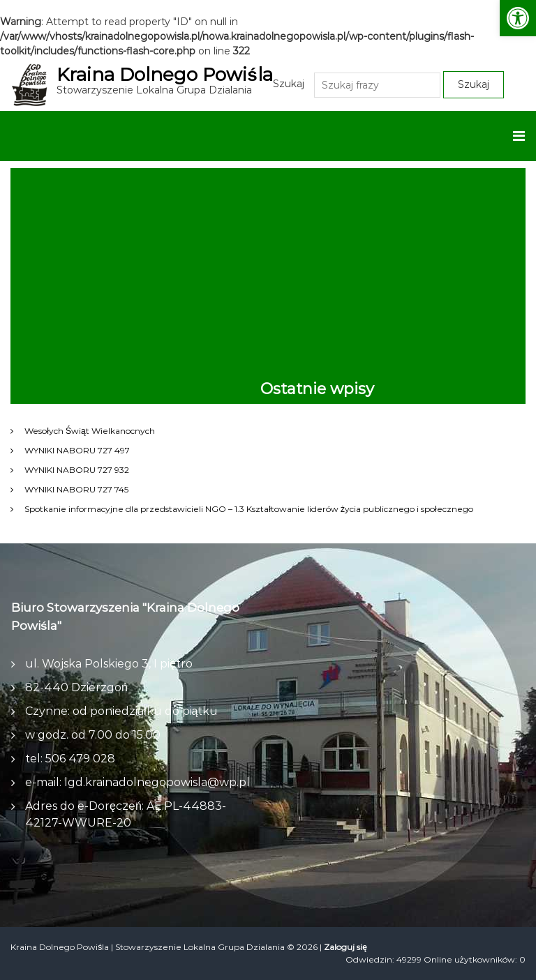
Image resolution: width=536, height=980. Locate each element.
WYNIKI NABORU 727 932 (77, 470)
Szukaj (289, 84)
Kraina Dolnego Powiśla (164, 75)
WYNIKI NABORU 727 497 (77, 450)
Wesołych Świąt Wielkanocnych (89, 431)
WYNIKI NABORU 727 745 (76, 489)
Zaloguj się (345, 947)
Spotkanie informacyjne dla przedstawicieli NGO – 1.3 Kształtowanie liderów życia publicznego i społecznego (248, 509)
